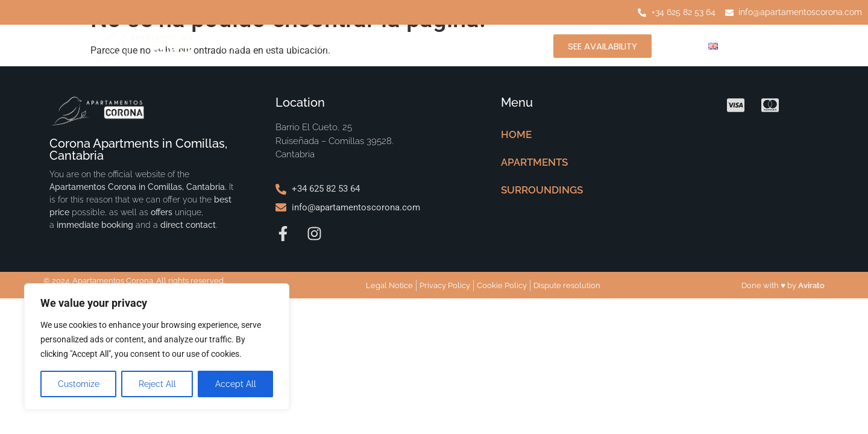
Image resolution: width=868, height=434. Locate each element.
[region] (157, 347)
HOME (231, 46)
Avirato (811, 285)
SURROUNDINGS (430, 46)
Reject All (157, 384)
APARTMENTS (320, 46)
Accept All (236, 384)
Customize (79, 384)
